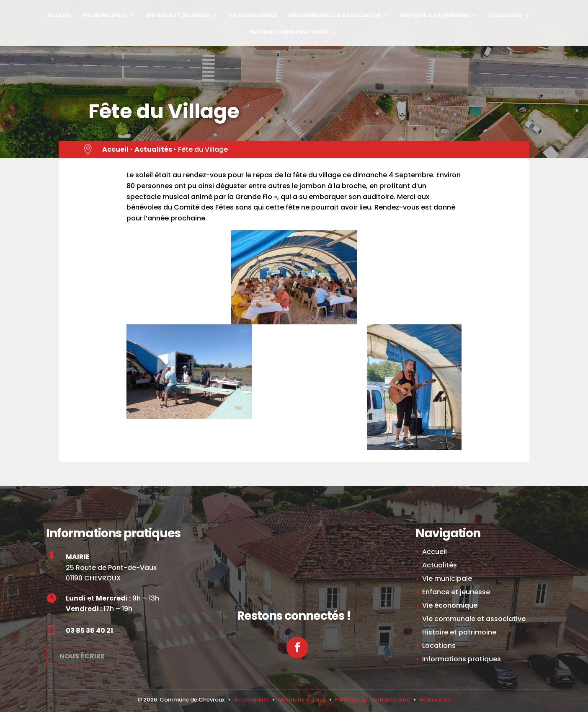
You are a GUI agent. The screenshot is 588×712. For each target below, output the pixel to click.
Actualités (153, 149)
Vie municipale (105, 16)
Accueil (59, 16)
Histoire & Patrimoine (435, 16)
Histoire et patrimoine (459, 632)
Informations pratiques (289, 33)
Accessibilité (251, 700)
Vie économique (253, 16)
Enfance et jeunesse (178, 16)
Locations (505, 16)
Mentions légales (302, 700)
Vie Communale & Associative (334, 16)
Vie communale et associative (474, 619)
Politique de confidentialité (373, 700)
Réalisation (435, 700)
